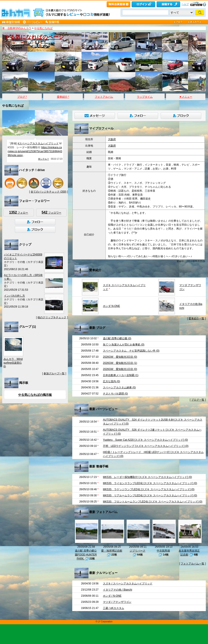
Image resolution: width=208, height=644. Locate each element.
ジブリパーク (137, 551)
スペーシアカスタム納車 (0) (119, 387)
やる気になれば (43, 28)
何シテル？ (44, 159)
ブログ (22, 97)
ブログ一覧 (198, 400)
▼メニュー (186, 97)
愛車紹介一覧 (196, 318)
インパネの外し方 (14, 296)
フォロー (19, 212)
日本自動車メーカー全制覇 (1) (121, 375)
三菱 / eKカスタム (114, 608)
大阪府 (112, 139)
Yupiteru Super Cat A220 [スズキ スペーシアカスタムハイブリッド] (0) (145, 440)
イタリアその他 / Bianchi (117, 590)
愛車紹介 (63, 97)
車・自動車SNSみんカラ (17, 28)
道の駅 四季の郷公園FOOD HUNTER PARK (86, 555)
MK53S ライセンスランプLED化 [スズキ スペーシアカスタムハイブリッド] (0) (150, 483)
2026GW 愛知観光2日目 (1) (120, 363)
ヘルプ (185, 4)
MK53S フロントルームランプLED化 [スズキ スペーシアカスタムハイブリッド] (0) (153, 502)
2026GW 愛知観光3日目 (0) (120, 357)
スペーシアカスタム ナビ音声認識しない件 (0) (131, 351)
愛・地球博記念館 (112, 551)
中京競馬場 (163, 551)
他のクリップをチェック (52, 317)
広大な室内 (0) (111, 381)
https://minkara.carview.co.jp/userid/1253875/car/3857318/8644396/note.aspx (35, 151)
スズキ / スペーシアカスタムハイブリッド (128, 584)
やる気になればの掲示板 (35, 395)
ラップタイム (145, 97)
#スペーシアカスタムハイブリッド (38, 143)
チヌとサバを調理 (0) (115, 394)
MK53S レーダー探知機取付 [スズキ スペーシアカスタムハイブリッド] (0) (147, 477)
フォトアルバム (104, 97)
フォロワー (51, 212)
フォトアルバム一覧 (192, 564)
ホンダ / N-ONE (112, 596)
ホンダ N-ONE (111, 306)
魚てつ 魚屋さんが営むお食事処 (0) (124, 345)
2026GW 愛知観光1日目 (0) (120, 369)
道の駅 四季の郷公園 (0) (117, 338)
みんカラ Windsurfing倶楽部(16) (13, 363)
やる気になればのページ (34, 37)
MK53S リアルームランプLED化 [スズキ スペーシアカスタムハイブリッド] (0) (150, 495)
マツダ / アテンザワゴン (117, 602)
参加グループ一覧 (54, 373)
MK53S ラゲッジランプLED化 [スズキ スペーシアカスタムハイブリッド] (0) (149, 489)
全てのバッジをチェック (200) (48, 192)
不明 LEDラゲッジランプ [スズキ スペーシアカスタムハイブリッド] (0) (146, 446)
